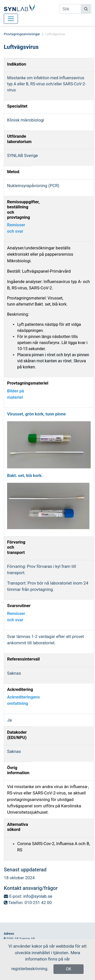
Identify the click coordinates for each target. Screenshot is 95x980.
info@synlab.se (38, 896)
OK (69, 969)
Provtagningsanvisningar (22, 34)
